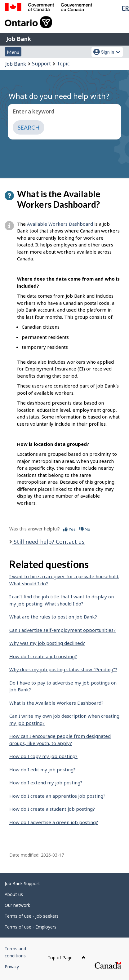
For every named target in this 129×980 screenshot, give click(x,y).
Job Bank (19, 39)
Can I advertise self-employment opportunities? (62, 630)
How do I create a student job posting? (52, 809)
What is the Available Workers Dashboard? (56, 703)
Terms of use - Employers (31, 927)
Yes (69, 529)
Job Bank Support (22, 883)
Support (41, 64)
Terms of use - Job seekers (32, 916)
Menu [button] (13, 52)
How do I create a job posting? (43, 656)
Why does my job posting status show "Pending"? (63, 669)
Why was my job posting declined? (47, 643)
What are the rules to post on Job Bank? (53, 617)
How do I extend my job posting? (46, 783)
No (85, 529)
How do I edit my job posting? (42, 769)
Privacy (12, 967)
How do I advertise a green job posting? (54, 822)
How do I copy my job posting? (43, 756)
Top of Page (67, 958)
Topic (63, 64)
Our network (17, 905)
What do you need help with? (59, 96)
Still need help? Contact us (48, 542)
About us (14, 894)
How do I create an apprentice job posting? (57, 796)
